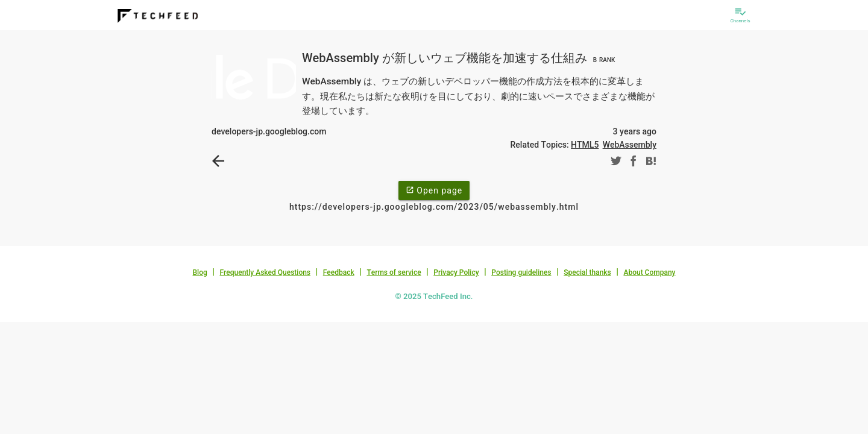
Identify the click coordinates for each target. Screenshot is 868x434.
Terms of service (394, 272)
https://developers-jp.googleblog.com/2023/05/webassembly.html (434, 207)
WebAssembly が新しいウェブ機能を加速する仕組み (460, 58)
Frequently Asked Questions (265, 272)
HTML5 (585, 145)
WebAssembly (630, 145)
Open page (434, 190)
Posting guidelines (521, 272)
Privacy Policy (456, 272)
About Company (649, 272)
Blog (200, 272)
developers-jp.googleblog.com (269, 131)
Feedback (339, 272)
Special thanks (587, 272)
